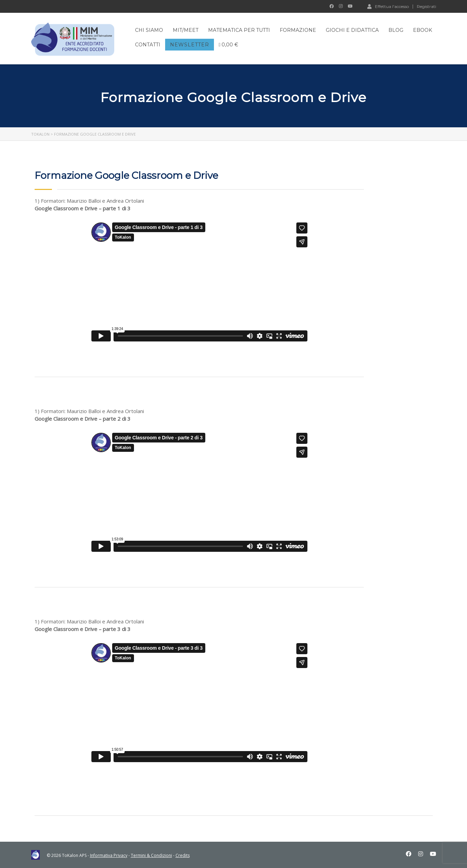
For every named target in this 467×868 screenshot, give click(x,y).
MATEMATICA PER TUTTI (239, 30)
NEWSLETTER (190, 45)
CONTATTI (148, 45)
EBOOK (423, 30)
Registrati (426, 7)
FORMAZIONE (298, 30)
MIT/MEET (186, 30)
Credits (183, 855)
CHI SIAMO (149, 30)
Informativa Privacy (109, 855)
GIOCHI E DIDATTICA (352, 30)
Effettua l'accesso (388, 6)
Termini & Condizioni (151, 855)
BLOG (396, 30)
